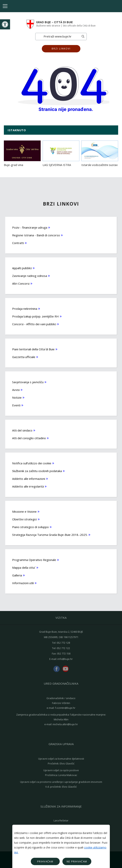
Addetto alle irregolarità (28, 486)
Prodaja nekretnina (25, 309)
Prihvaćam (45, 861)
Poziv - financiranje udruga (30, 227)
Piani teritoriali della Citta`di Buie (33, 349)
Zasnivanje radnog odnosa (30, 276)
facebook (57, 669)
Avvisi (16, 390)
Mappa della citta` (24, 568)
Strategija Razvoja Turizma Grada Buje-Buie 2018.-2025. (50, 535)
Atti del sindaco (22, 430)
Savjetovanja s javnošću (28, 382)
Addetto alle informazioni (29, 479)
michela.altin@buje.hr (65, 724)
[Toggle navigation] (5, 6)
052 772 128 (63, 643)
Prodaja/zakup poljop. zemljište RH (35, 316)
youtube (66, 669)
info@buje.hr (65, 659)
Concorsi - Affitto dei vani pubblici (34, 324)
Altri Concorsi (21, 283)
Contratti (18, 243)
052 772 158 (64, 654)
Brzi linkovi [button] (61, 49)
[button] (5, 24)
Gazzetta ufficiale (24, 357)
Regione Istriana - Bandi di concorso (36, 235)
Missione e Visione (24, 511)
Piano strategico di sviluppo (30, 527)
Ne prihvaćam (77, 861)
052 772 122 (63, 648)
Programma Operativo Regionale (34, 560)
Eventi (16, 405)
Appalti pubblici (22, 268)
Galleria (17, 575)
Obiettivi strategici (24, 519)
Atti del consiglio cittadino (29, 438)
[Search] (57, 37)
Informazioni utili (23, 583)
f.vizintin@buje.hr (65, 708)
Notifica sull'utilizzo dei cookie (32, 463)
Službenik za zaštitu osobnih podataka (37, 471)
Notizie (17, 397)
